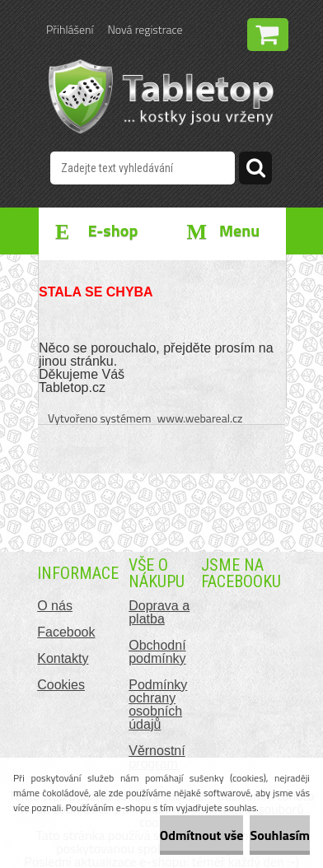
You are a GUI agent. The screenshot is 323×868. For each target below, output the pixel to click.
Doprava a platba (159, 612)
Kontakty (63, 658)
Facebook (66, 632)
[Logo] (161, 96)
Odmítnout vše (202, 835)
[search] (255, 170)
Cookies (61, 685)
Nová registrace (145, 29)
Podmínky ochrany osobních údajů (158, 705)
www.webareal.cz (200, 418)
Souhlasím (280, 835)
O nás (55, 606)
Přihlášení (70, 29)
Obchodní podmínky (157, 652)
